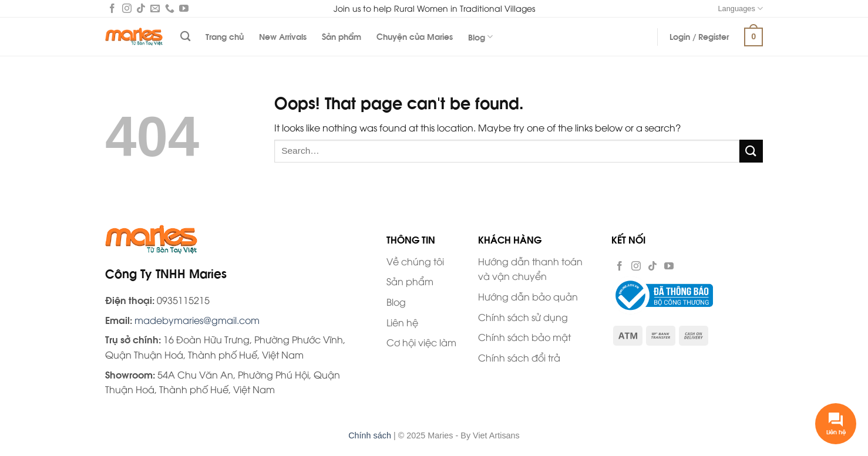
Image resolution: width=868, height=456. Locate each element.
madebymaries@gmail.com (197, 320)
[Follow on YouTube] (184, 9)
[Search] (185, 37)
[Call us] (170, 9)
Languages (740, 9)
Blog (480, 37)
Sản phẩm (342, 36)
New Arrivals (283, 36)
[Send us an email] (155, 9)
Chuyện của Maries (415, 36)
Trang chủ (225, 36)
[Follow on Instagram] (127, 9)
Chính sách (370, 435)
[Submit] (751, 151)
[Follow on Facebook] (112, 9)
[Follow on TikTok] (141, 9)
